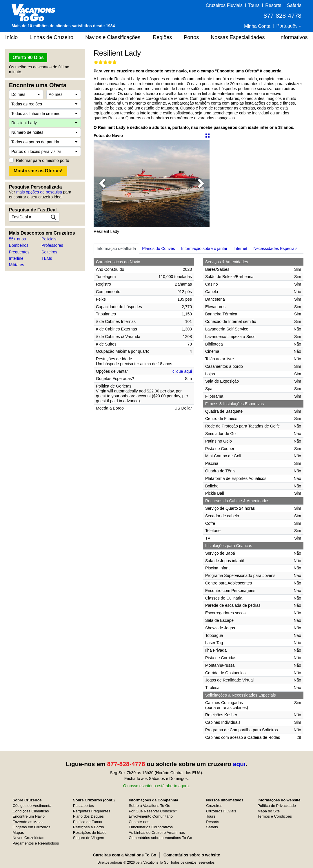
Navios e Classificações (113, 37)
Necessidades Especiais (275, 248)
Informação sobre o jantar (204, 248)
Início (11, 37)
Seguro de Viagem (89, 838)
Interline (16, 258)
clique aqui (182, 371)
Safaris (294, 5)
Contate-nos (139, 822)
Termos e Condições (275, 816)
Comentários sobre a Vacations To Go (160, 838)
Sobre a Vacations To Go (149, 806)
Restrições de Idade (90, 833)
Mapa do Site (269, 811)
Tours (254, 5)
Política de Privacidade (276, 806)
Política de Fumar (88, 822)
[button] (102, 184)
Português (288, 26)
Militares (17, 265)
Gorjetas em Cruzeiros (31, 827)
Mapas (18, 833)
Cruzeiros (214, 806)
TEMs (47, 258)
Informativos (293, 37)
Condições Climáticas (31, 811)
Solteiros (49, 252)
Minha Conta (257, 26)
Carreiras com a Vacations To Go (125, 855)
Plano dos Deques (88, 816)
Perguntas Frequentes (92, 811)
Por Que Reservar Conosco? (153, 811)
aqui (239, 764)
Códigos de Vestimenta (32, 806)
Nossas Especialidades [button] (238, 37)
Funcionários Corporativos (151, 827)
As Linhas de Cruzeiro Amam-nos (157, 833)
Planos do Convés (159, 248)
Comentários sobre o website (192, 855)
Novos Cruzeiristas (28, 838)
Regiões (162, 37)
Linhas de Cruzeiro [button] (51, 37)
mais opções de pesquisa (39, 192)
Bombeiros (19, 245)
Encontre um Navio (29, 816)
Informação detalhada (116, 248)
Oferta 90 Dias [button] (28, 57)
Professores (52, 245)
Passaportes (83, 806)
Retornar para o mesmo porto (43, 160)
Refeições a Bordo (89, 827)
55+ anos (17, 239)
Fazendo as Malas (28, 822)
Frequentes (19, 252)
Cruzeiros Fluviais (224, 5)
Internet (240, 248)
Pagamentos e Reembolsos (36, 843)
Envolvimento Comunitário (151, 816)
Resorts (273, 5)
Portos (191, 37)
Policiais (49, 239)
